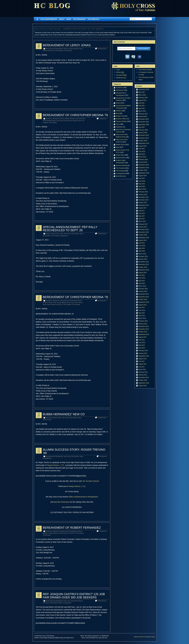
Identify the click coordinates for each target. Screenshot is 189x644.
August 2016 (142, 240)
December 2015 (144, 262)
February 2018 (143, 192)
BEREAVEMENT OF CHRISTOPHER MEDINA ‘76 (75, 115)
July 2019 (141, 149)
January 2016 (143, 259)
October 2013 (143, 332)
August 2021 (142, 100)
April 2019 (142, 154)
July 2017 (141, 211)
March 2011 (142, 369)
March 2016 (142, 254)
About (62, 19)
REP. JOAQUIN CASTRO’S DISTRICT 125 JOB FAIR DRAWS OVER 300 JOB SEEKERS (74, 596)
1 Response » (103, 119)
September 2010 (144, 383)
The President (79, 19)
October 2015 (143, 267)
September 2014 (144, 302)
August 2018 (142, 176)
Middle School (120, 145)
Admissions (56, 119)
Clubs (61, 234)
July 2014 (141, 308)
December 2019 (144, 135)
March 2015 (142, 286)
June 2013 (142, 343)
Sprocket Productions (62, 502)
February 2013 (143, 351)
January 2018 (143, 195)
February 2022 (143, 98)
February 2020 (143, 130)
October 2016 (143, 235)
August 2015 (142, 273)
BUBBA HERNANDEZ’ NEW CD (64, 414)
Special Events (77, 121)
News (69, 19)
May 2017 (142, 216)
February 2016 (143, 256)
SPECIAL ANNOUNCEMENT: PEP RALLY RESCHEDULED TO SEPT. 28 (70, 229)
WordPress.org (121, 78)
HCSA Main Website (49, 19)
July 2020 (141, 127)
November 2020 (144, 122)
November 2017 (144, 200)
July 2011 (141, 367)
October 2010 (143, 380)
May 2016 (142, 248)
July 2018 (141, 178)
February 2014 (143, 321)
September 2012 (144, 356)
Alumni (66, 49)
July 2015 (141, 275)
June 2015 (142, 278)
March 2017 (142, 221)
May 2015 (142, 281)
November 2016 (144, 232)
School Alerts (47, 236)
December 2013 (144, 326)
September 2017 (144, 205)
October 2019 (143, 141)
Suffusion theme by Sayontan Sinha (144, 637)
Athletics (67, 119)
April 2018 (142, 186)
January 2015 (143, 291)
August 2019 (142, 146)
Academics (49, 119)
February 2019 (143, 160)
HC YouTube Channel (91, 481)
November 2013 (144, 329)
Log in (118, 70)
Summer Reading (122, 165)
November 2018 (144, 168)
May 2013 (142, 345)
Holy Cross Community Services (73, 601)
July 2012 (141, 361)
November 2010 (144, 377)
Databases (119, 127)
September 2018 (144, 173)
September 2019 (144, 143)
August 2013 (142, 337)
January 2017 (143, 227)
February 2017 (143, 224)
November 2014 (144, 297)
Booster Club (74, 119)
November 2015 (144, 264)
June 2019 (142, 152)
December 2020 (144, 119)
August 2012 (142, 359)
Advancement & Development (54, 49)
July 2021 (141, 103)
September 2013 (144, 334)
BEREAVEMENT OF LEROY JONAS (67, 45)
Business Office (121, 119)
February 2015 (143, 289)
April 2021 (142, 108)
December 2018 (144, 165)
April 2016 (142, 251)
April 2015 (142, 283)
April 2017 (142, 219)
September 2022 (144, 90)
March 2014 (142, 318)
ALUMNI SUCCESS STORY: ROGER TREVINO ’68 (74, 451)
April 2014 (142, 316)
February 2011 (143, 372)
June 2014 (142, 310)
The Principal (94, 19)
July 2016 (141, 243)
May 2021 (142, 106)
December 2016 (144, 230)
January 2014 (143, 324)
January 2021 (143, 116)
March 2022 (142, 95)
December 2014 (144, 294)
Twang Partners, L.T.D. (56, 465)
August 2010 (142, 386)
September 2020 (144, 125)
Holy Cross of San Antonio (64, 121)
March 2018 (142, 189)
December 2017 (144, 197)
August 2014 (142, 305)
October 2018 (143, 170)
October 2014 (143, 299)
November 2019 (144, 138)
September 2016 (144, 238)
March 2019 (142, 157)
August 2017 (142, 208)
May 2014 (142, 313)
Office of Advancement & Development (83, 497)
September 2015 (144, 270)
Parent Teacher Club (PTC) (55, 304)
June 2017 (142, 213)
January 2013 (143, 353)
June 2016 (142, 246)
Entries (120, 72)
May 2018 (142, 184)
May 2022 (142, 92)
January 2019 (143, 162)
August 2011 (142, 364)
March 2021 (142, 111)
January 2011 (143, 375)
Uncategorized (64, 236)
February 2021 (143, 114)
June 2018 (142, 181)
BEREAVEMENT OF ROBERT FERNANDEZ (72, 528)
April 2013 (142, 348)
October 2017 (143, 203)
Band (118, 113)
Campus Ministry (73, 49)
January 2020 (143, 133)
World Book (120, 176)
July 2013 (141, 340)
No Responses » (102, 49)
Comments (121, 75)
